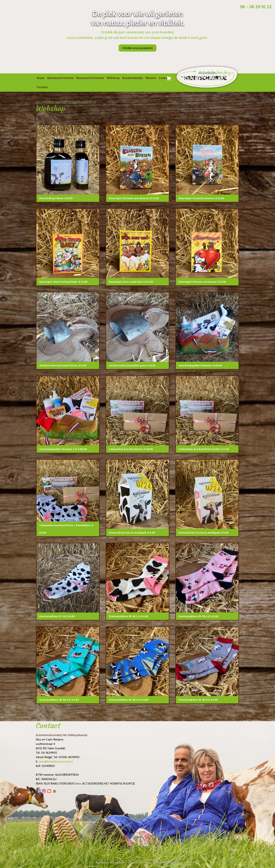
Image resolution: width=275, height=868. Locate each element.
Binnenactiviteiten (90, 78)
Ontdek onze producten (137, 48)
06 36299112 (49, 753)
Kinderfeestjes (133, 78)
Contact (42, 87)
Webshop (113, 78)
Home (41, 78)
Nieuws (151, 78)
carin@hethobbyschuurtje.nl (56, 761)
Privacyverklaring (139, 862)
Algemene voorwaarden (111, 862)
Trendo (175, 862)
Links (163, 78)
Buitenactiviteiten (60, 78)
